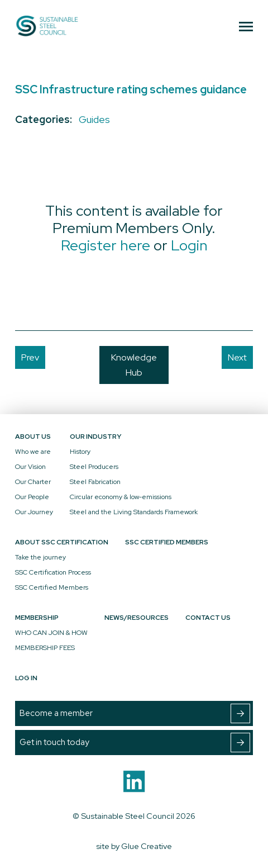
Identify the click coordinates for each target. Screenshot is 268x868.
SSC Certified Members (52, 587)
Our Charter (33, 482)
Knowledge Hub (134, 365)
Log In (26, 678)
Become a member (135, 713)
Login (189, 245)
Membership (37, 618)
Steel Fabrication (95, 482)
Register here (106, 245)
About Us (33, 437)
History (80, 452)
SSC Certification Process (53, 572)
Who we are (33, 452)
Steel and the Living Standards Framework (134, 512)
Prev (30, 357)
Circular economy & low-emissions (121, 497)
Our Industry (95, 437)
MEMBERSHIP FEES (45, 648)
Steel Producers (94, 467)
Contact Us (208, 618)
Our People (32, 497)
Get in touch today (135, 743)
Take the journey (40, 557)
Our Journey (34, 512)
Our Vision (30, 467)
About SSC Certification (62, 542)
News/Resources (137, 618)
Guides (94, 119)
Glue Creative (147, 846)
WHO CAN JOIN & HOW (51, 633)
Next (237, 357)
